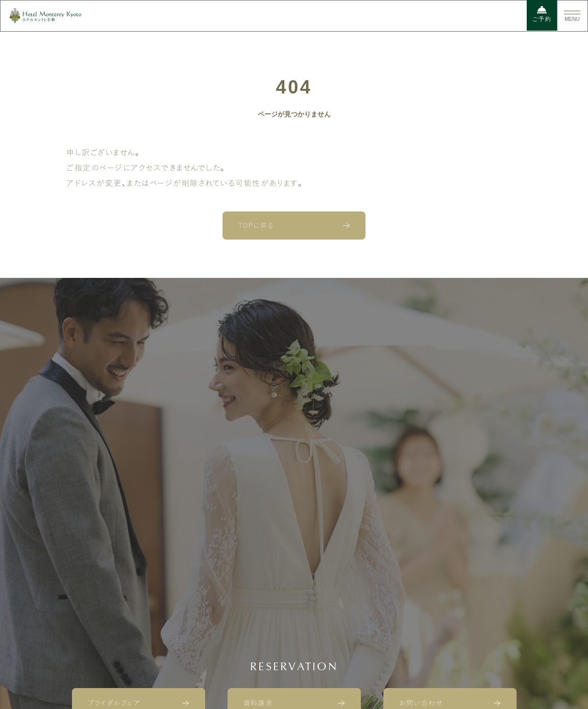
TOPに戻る (256, 225)
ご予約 (542, 14)
